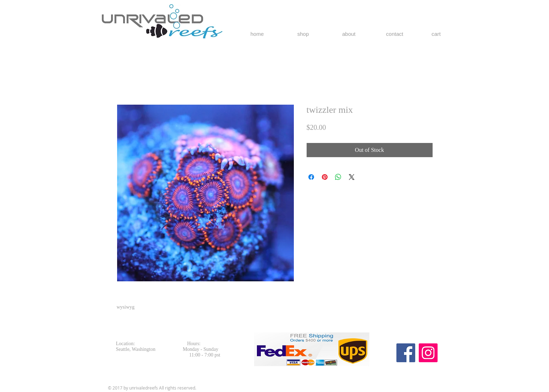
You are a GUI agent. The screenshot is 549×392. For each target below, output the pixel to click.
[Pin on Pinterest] (325, 177)
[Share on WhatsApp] (338, 177)
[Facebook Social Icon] (406, 353)
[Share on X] (352, 177)
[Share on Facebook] (311, 177)
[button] (440, 34)
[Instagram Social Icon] (428, 353)
